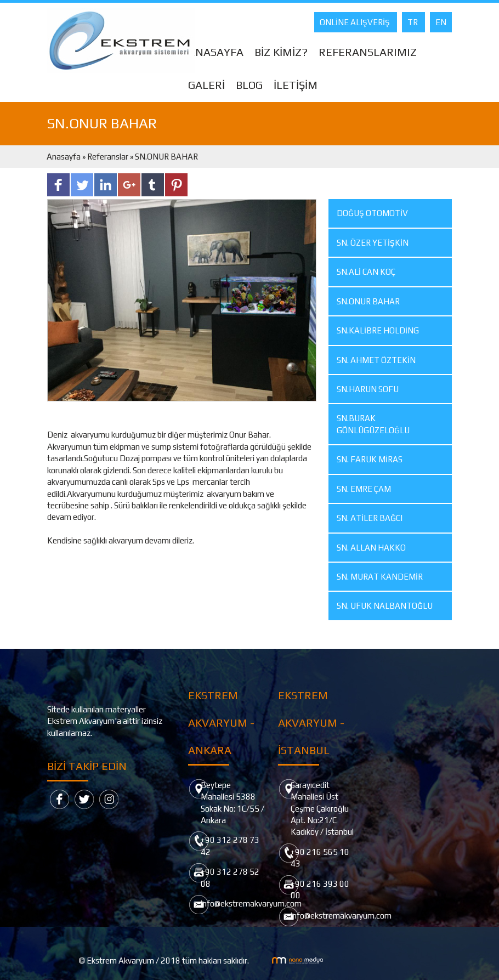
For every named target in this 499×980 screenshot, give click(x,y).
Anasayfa (64, 157)
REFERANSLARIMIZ (368, 52)
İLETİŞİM (296, 85)
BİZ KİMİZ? (281, 52)
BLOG (249, 85)
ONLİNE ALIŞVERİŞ (356, 22)
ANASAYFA (216, 52)
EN (441, 22)
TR (413, 22)
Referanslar (108, 157)
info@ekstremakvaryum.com (251, 903)
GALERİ (206, 85)
